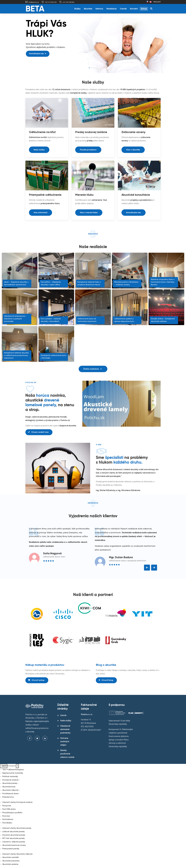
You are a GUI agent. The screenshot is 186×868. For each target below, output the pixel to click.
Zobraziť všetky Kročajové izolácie (17, 802)
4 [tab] (95, 68)
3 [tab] (93, 68)
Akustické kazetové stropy (14, 845)
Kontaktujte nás (38, 54)
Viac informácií (41, 213)
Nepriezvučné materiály (13, 773)
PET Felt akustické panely (14, 838)
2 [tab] (91, 68)
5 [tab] (97, 68)
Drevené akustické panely (14, 835)
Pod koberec (8, 819)
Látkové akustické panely (14, 832)
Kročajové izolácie (11, 780)
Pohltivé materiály (10, 777)
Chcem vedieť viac (38, 432)
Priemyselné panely (11, 849)
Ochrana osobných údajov (65, 742)
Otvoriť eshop (36, 680)
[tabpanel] (93, 43)
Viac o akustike (133, 150)
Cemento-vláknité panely (14, 842)
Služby (77, 9)
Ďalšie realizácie (92, 369)
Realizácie (112, 9)
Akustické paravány (11, 861)
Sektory (99, 9)
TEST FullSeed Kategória (13, 770)
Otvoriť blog (106, 680)
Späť (4, 766)
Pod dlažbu (7, 823)
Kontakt (134, 9)
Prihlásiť (157, 2)
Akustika (88, 9)
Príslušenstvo (8, 797)
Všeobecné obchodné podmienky (65, 729)
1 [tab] (89, 68)
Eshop (144, 9)
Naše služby (39, 150)
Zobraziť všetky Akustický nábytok (17, 854)
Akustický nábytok (11, 790)
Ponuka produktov (88, 150)
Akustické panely (10, 783)
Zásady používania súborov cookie (67, 754)
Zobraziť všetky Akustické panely (17, 828)
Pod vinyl (6, 816)
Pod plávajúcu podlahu (12, 813)
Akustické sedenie (10, 864)
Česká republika (147, 2)
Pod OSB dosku (9, 809)
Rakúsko (151, 2)
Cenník (123, 9)
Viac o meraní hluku (89, 213)
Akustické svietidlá (10, 857)
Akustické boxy (9, 787)
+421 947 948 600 (68, 2)
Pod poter (7, 806)
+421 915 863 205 (51, 2)
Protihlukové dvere (10, 794)
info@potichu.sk (34, 2)
